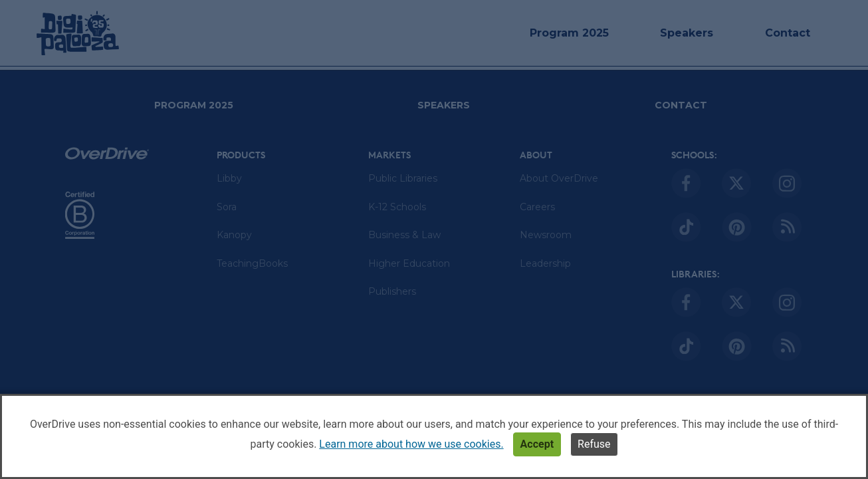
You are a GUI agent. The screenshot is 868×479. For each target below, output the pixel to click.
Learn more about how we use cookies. (411, 444)
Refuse (594, 444)
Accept (537, 444)
